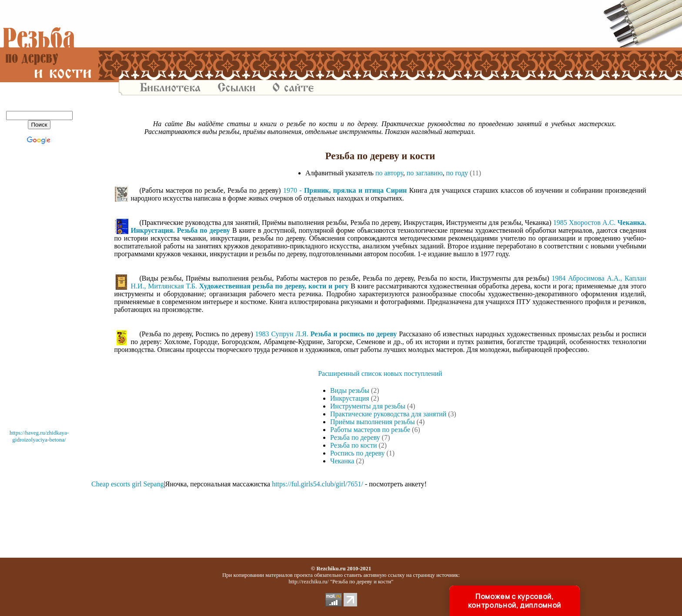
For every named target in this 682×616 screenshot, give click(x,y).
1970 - (345, 190)
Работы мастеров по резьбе (370, 430)
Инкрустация (350, 398)
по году (457, 173)
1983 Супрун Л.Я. (326, 334)
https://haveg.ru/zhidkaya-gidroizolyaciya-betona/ (39, 436)
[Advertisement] (380, 24)
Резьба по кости (353, 445)
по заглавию (425, 173)
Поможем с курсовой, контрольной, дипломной (515, 601)
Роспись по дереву (357, 453)
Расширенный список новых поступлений (380, 373)
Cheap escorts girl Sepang (128, 484)
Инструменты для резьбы (368, 406)
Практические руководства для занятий (388, 414)
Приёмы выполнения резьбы (373, 422)
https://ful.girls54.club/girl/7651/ (318, 484)
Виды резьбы (350, 390)
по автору (389, 173)
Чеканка (342, 461)
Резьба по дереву (355, 437)
